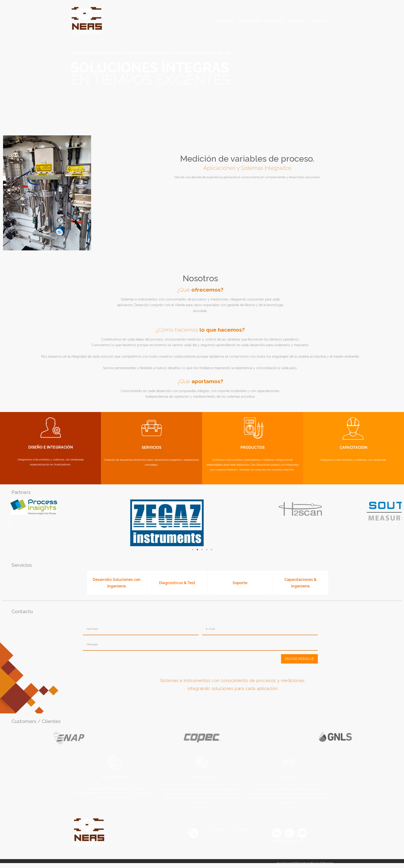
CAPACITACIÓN (353, 447)
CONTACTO (322, 21)
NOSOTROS (226, 21)
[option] (154, 68)
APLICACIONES (250, 21)
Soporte (240, 583)
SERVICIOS (297, 21)
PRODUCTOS (275, 21)
